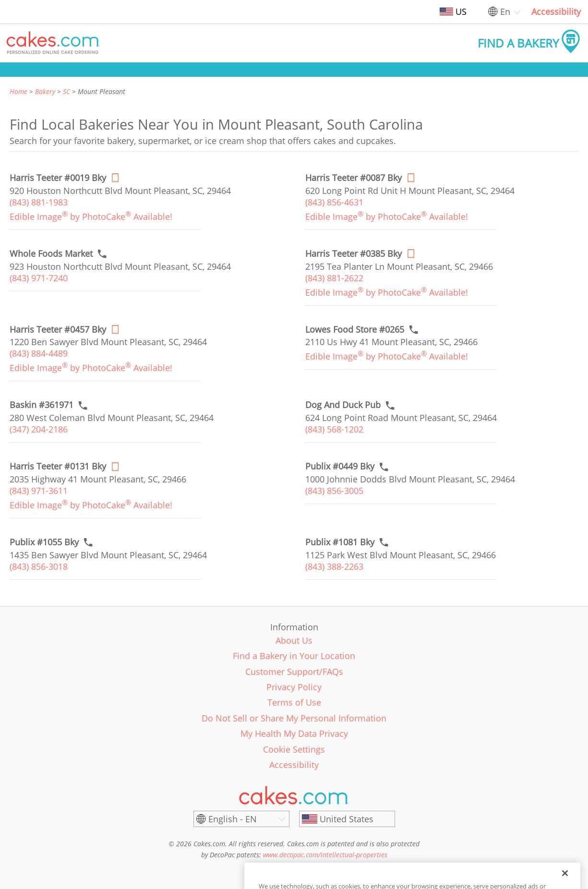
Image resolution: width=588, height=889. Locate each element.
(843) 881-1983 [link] (39, 202)
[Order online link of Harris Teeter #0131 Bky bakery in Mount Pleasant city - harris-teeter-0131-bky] (58, 466)
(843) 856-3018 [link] (39, 566)
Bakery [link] (45, 91)
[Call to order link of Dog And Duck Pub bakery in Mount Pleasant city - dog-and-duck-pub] (343, 405)
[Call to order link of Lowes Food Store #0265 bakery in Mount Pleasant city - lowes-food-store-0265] (355, 330)
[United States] (347, 819)
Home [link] (18, 91)
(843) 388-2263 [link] (334, 566)
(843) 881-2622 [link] (334, 278)
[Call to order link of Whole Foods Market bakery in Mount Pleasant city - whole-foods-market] (51, 254)
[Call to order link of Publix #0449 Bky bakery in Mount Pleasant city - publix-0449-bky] (340, 466)
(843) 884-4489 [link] (39, 353)
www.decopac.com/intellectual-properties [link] (325, 855)
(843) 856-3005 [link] (334, 491)
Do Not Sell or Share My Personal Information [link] (294, 718)
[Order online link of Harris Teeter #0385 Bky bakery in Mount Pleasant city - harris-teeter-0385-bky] (354, 254)
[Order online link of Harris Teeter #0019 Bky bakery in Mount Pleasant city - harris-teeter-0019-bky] (58, 178)
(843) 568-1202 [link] (334, 429)
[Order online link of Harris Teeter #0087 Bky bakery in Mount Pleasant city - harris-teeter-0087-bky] (354, 178)
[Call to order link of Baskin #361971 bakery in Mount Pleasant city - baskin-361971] (42, 405)
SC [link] (66, 91)
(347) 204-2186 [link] (39, 429)
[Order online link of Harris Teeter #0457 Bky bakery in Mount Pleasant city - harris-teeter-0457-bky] (58, 330)
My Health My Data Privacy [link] (294, 733)
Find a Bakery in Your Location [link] (294, 656)
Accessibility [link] (556, 12)
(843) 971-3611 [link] (39, 491)
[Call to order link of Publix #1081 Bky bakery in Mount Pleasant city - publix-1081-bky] (340, 542)
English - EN (233, 819)
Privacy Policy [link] (294, 687)
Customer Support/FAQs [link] (294, 672)
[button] (53, 43)
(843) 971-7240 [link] (39, 278)
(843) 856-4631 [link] (334, 202)
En (505, 12)
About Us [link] (294, 640)
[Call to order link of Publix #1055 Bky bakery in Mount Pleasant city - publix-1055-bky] (44, 542)
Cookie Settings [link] (294, 749)
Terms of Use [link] (294, 702)
